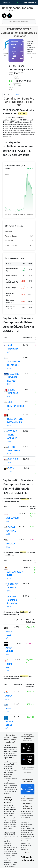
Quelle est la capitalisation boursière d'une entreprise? (8, 816)
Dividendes (20, 95)
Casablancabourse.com (17, 8)
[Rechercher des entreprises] (19, 22)
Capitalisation (9, 95)
